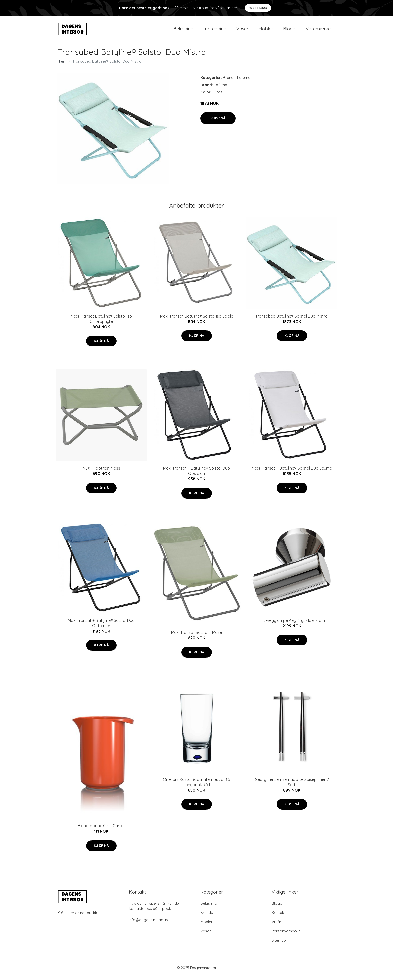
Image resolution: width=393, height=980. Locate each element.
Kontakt (279, 916)
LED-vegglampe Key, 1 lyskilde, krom (292, 624)
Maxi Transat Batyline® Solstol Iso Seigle (197, 320)
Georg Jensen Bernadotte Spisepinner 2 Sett (292, 786)
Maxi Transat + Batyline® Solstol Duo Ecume (292, 472)
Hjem (62, 65)
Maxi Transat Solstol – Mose (197, 636)
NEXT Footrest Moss (101, 472)
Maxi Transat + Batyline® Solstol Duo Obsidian (197, 474)
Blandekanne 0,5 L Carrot (101, 829)
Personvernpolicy (287, 935)
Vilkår (277, 925)
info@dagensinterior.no (149, 923)
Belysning (183, 30)
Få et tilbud (258, 8)
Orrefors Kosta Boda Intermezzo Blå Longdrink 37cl (197, 786)
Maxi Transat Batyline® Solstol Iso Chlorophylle (101, 322)
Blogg (289, 30)
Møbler (266, 30)
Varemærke (318, 30)
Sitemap (279, 944)
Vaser (242, 30)
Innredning (215, 30)
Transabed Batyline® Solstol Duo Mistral (292, 320)
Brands (229, 81)
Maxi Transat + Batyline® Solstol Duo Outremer (101, 626)
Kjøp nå (218, 122)
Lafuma (244, 81)
